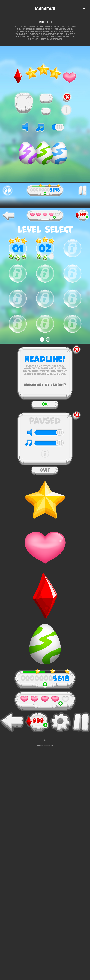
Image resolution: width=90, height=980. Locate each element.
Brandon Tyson (45, 9)
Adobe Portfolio (48, 746)
